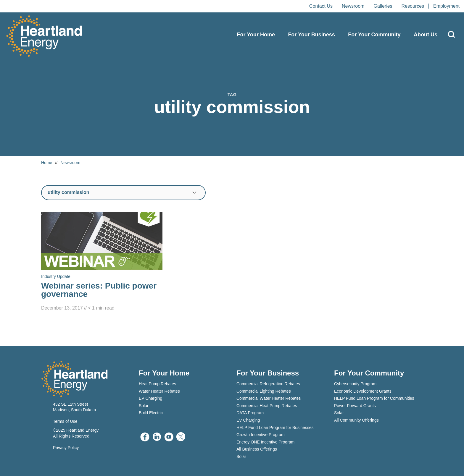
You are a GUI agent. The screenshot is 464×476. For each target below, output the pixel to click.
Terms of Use (65, 421)
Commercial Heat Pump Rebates (267, 406)
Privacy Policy (66, 448)
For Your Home (256, 35)
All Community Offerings (356, 420)
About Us (426, 35)
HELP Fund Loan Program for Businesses (275, 428)
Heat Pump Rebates (157, 384)
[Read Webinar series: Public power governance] (102, 262)
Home (47, 163)
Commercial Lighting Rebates (264, 391)
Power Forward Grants (355, 406)
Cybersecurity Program (355, 384)
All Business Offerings (257, 449)
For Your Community (374, 35)
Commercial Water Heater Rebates (269, 398)
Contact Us (321, 6)
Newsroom (353, 6)
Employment (446, 6)
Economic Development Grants (363, 391)
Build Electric (151, 413)
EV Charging (150, 398)
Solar (144, 406)
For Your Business (311, 35)
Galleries (383, 6)
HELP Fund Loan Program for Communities (374, 398)
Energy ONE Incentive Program (265, 442)
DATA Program (250, 413)
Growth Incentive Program (261, 435)
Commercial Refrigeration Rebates (268, 384)
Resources (413, 6)
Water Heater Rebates (159, 391)
